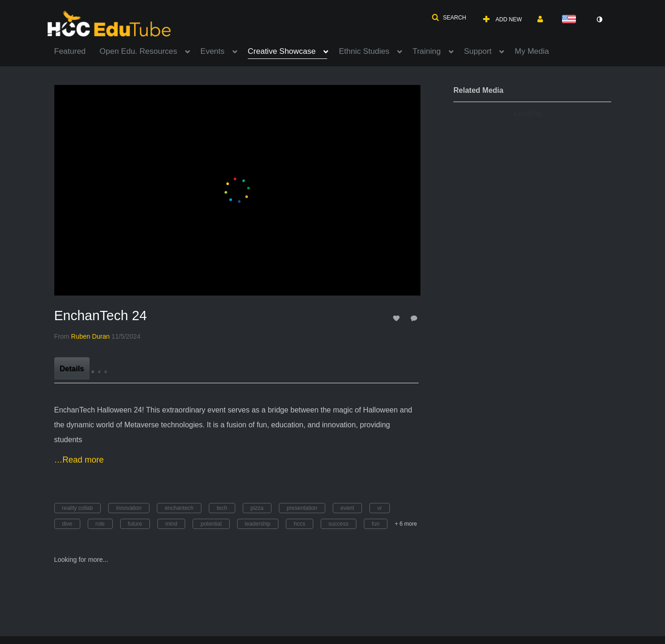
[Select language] (571, 20)
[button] (449, 18)
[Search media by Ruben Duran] (90, 336)
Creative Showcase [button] (282, 51)
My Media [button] (532, 51)
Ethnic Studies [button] (364, 51)
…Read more (79, 460)
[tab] (72, 368)
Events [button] (213, 51)
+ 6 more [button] (406, 524)
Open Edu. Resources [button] (139, 51)
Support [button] (478, 51)
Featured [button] (70, 51)
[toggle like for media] (398, 318)
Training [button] (427, 51)
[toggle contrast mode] (600, 19)
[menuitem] (77, 51)
